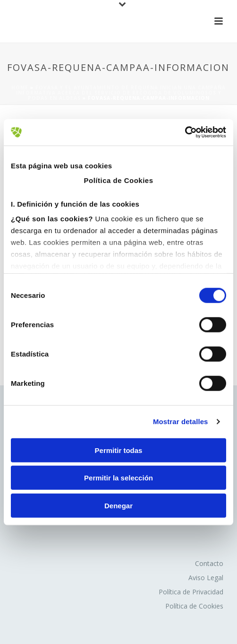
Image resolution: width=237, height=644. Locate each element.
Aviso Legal (206, 578)
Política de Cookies (194, 606)
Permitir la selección (118, 478)
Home (20, 87)
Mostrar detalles (181, 422)
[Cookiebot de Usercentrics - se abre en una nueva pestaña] (185, 132)
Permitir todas (119, 450)
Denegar (118, 505)
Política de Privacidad (191, 592)
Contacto (209, 563)
